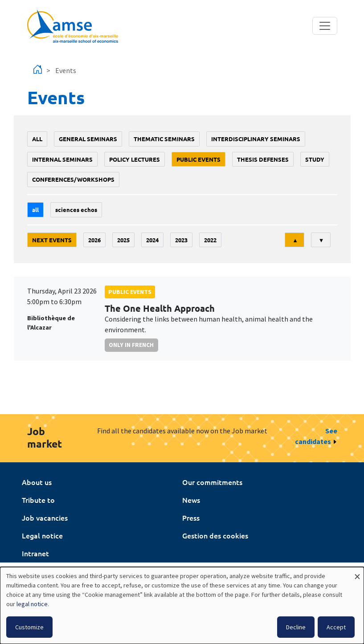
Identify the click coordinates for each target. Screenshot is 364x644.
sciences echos (76, 210)
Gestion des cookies (215, 535)
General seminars (88, 139)
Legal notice (42, 535)
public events (198, 159)
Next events (52, 240)
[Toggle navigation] (325, 26)
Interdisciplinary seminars (256, 139)
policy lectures (135, 159)
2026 (94, 240)
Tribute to (38, 500)
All (37, 139)
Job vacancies (45, 518)
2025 (123, 240)
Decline (296, 627)
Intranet (35, 553)
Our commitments (212, 482)
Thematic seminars (164, 139)
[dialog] (182, 605)
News (191, 500)
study (315, 159)
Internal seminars (62, 159)
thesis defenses (263, 159)
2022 (210, 240)
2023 (181, 240)
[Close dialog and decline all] (357, 573)
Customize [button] (29, 627)
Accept (336, 627)
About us (37, 482)
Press (191, 518)
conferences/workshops (73, 179)
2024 (152, 240)
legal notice (32, 604)
